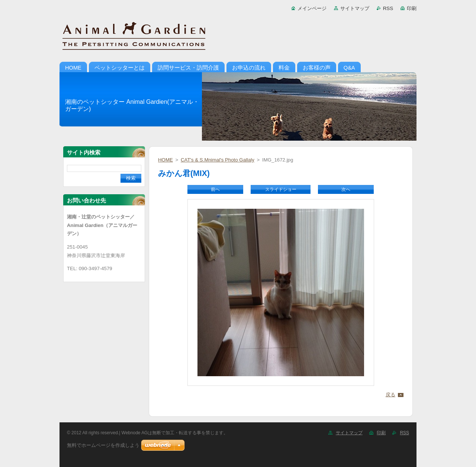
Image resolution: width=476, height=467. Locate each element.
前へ (215, 189)
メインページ (312, 8)
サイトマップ (355, 8)
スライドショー (281, 189)
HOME (165, 160)
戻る (390, 395)
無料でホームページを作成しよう (103, 445)
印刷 (412, 8)
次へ (346, 189)
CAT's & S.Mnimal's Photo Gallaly (218, 160)
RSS (388, 8)
